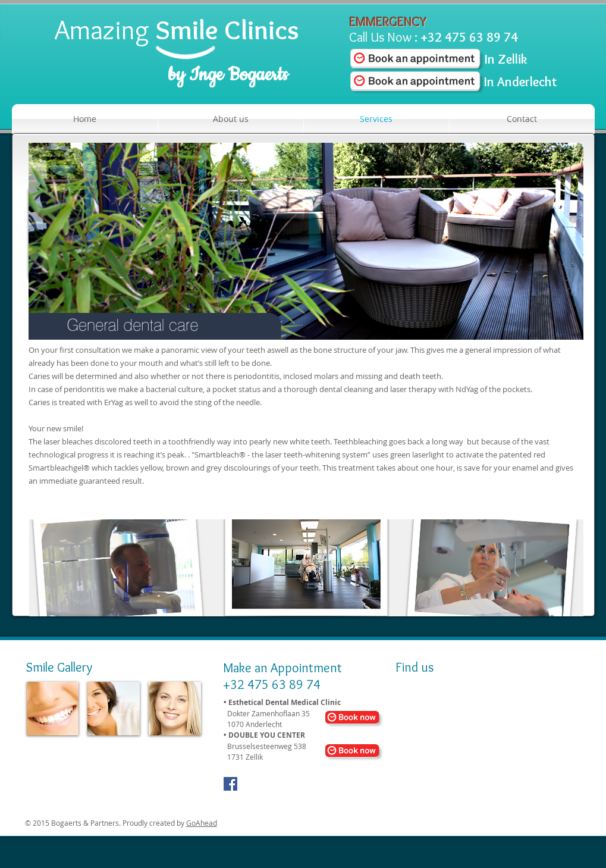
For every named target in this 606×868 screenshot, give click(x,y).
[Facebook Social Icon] (230, 784)
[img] (53, 709)
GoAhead (202, 823)
